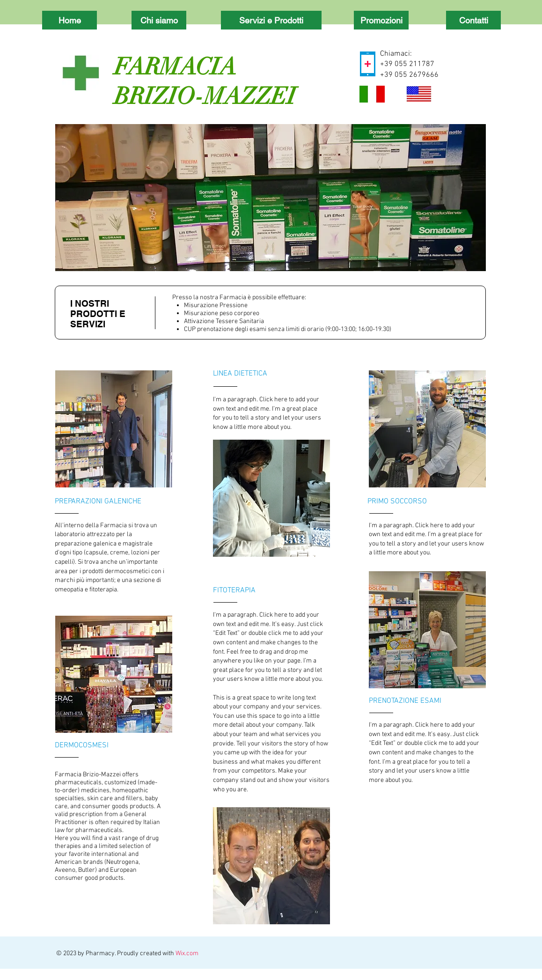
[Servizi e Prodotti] (271, 20)
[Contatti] (473, 20)
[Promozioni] (381, 20)
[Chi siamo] (159, 20)
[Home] (70, 20)
